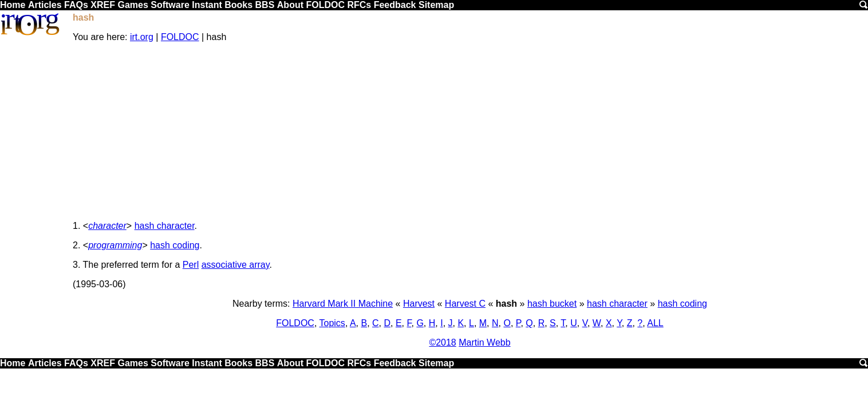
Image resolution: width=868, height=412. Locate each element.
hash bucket (552, 304)
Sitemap (436, 5)
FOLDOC (325, 5)
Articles (45, 5)
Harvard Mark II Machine (343, 304)
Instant (207, 5)
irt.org (142, 37)
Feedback (395, 5)
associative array (236, 265)
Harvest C (465, 304)
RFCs (359, 5)
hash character (165, 226)
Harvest (419, 304)
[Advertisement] (470, 132)
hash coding (175, 245)
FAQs (76, 5)
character (107, 226)
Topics (332, 323)
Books (238, 5)
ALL (655, 323)
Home (13, 5)
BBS (265, 5)
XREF (103, 5)
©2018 (442, 342)
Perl (191, 265)
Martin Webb (484, 342)
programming (115, 245)
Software (170, 5)
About (290, 5)
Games (133, 5)
